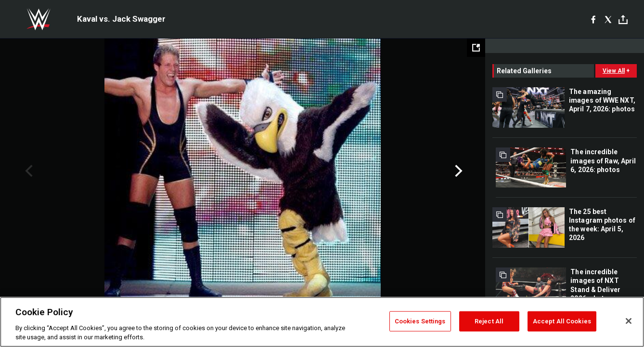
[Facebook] (593, 19)
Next (457, 171)
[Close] (629, 321)
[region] (322, 322)
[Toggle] (623, 20)
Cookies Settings (420, 321)
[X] (608, 19)
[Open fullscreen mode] (476, 48)
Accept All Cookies (562, 321)
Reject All (489, 321)
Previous (28, 171)
